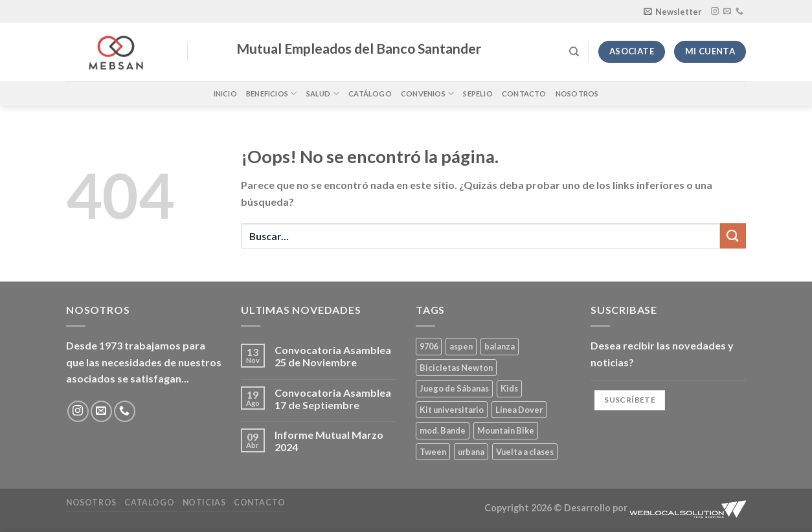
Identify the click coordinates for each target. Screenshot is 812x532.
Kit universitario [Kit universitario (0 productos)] (452, 410)
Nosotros (577, 94)
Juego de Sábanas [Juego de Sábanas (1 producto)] (454, 388)
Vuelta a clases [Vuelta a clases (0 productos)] (525, 452)
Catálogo (370, 94)
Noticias (204, 503)
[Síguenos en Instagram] (715, 12)
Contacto (524, 94)
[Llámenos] (739, 12)
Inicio (225, 94)
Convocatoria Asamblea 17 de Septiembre (333, 399)
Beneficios (272, 94)
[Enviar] (733, 236)
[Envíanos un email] (727, 12)
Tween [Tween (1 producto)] (433, 452)
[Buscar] (574, 52)
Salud (323, 94)
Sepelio (478, 94)
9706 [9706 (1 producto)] (429, 346)
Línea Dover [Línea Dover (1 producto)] (519, 410)
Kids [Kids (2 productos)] (509, 388)
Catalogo (149, 503)
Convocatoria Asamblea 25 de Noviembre (333, 356)
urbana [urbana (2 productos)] (471, 452)
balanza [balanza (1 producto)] (500, 346)
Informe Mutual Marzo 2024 (329, 441)
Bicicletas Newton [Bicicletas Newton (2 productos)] (456, 368)
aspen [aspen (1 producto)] (461, 346)
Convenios (427, 94)
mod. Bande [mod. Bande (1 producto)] (443, 430)
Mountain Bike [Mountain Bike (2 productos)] (506, 430)
